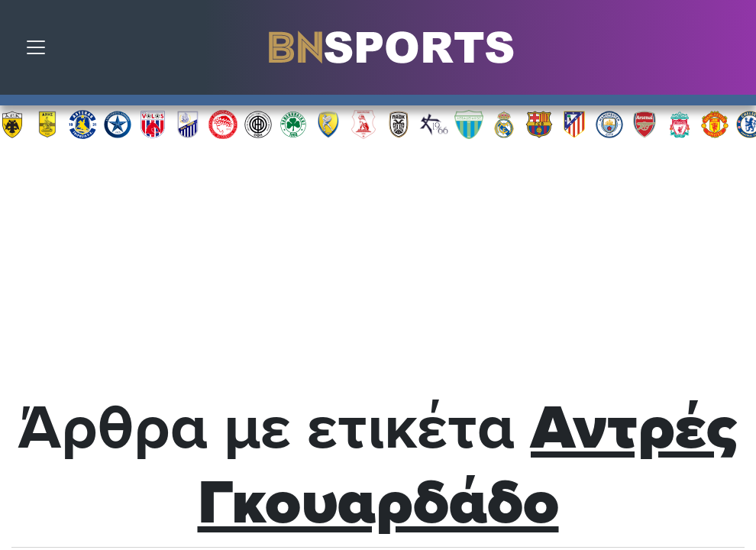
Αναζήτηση (733, 51)
